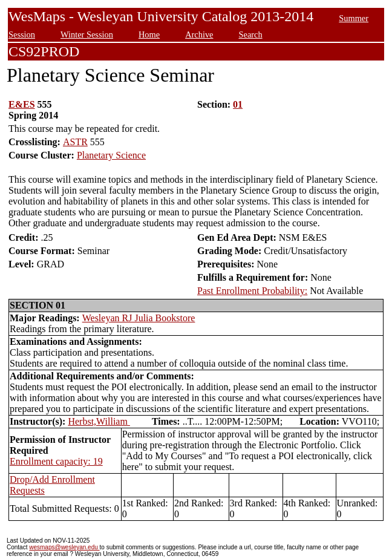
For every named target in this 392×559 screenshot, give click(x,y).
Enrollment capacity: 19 (56, 461)
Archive (199, 34)
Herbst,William (99, 421)
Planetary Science (111, 155)
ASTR (75, 142)
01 (238, 104)
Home (149, 34)
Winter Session (87, 34)
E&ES (22, 104)
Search (250, 34)
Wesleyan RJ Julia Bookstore (139, 318)
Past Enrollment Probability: (252, 291)
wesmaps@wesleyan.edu (64, 547)
